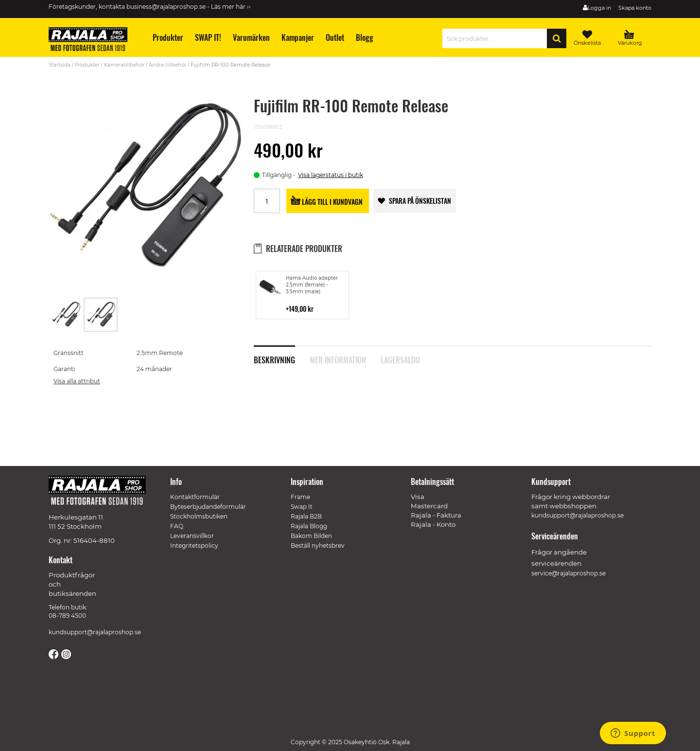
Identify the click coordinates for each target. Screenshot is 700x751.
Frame (300, 497)
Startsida (60, 65)
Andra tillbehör (167, 65)
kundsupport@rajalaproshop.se (95, 632)
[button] (66, 315)
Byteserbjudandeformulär (208, 507)
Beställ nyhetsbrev (318, 545)
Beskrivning (274, 359)
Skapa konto (635, 8)
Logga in (599, 8)
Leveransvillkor (192, 536)
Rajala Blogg (309, 526)
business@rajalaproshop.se (166, 7)
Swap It (302, 507)
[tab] (282, 355)
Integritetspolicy (194, 545)
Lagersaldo (400, 359)
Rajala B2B (306, 516)
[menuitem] (167, 38)
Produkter (87, 65)
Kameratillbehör (124, 65)
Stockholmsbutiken (199, 516)
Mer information (338, 359)
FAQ (177, 526)
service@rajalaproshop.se (569, 573)
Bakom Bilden (311, 536)
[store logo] (92, 41)
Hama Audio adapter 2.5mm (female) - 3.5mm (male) (312, 285)
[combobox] (497, 38)
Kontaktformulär (195, 497)
